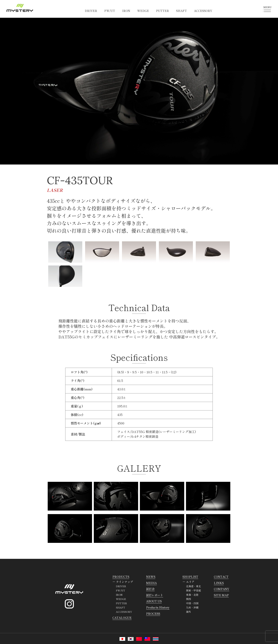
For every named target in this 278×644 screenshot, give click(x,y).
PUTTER (162, 11)
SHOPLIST (190, 577)
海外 (188, 612)
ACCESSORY (203, 11)
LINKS (219, 583)
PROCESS (153, 613)
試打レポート (155, 595)
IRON (126, 11)
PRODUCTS (121, 577)
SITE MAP (221, 595)
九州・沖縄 (192, 607)
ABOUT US (154, 601)
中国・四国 (192, 603)
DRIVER (91, 11)
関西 (188, 599)
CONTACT (221, 577)
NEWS (151, 577)
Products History (158, 607)
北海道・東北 (193, 586)
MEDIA (151, 583)
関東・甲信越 (193, 590)
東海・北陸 (192, 595)
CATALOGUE (122, 618)
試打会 (150, 589)
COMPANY (222, 589)
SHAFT (181, 11)
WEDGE (143, 11)
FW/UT (110, 11)
